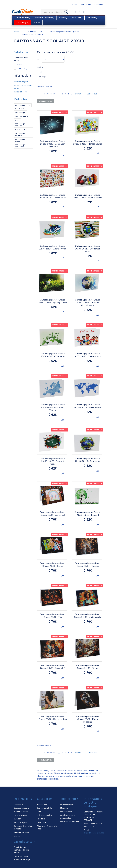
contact (74, 4)
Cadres (40, 811)
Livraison (17, 819)
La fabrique (42, 822)
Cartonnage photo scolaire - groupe (64, 31)
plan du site (86, 4)
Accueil (17, 31)
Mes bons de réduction (70, 821)
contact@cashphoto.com (94, 833)
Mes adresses (66, 811)
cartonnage (20, 112)
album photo (20, 109)
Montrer (40, 67)
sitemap (17, 836)
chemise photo (21, 116)
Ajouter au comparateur (63, 156)
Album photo (42, 804)
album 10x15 (20, 129)
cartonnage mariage (20, 134)
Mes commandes (67, 804)
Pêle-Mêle (41, 819)
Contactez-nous (20, 815)
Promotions (18, 804)
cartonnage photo (23, 105)
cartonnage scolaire (20, 125)
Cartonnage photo (34, 31)
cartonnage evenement (20, 140)
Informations (23, 75)
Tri (38, 59)
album (17, 120)
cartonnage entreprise (20, 146)
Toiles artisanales (44, 815)
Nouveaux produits (21, 808)
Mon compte (69, 799)
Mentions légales (21, 81)
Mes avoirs (65, 808)
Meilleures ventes (21, 811)
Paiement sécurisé (22, 92)
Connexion (99, 4)
